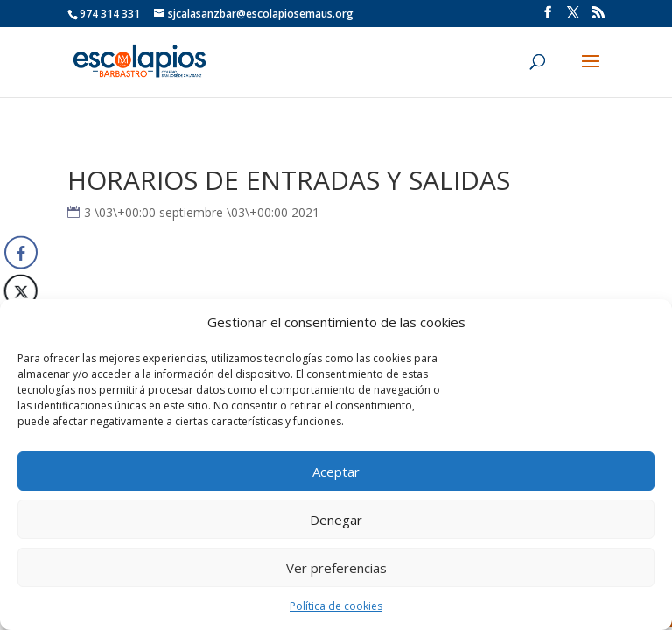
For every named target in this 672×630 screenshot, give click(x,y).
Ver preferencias (336, 568)
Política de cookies (336, 606)
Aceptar (336, 472)
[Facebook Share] (21, 253)
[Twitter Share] (19, 291)
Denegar (336, 520)
